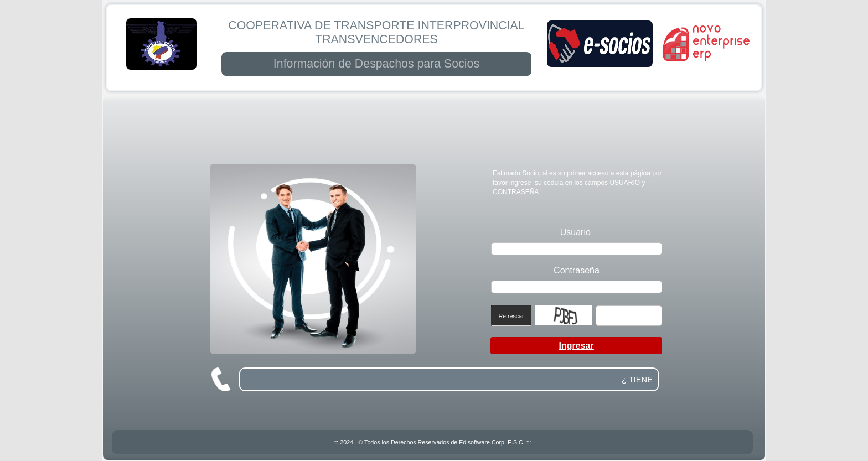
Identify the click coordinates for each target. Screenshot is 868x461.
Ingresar (576, 346)
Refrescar (511, 316)
